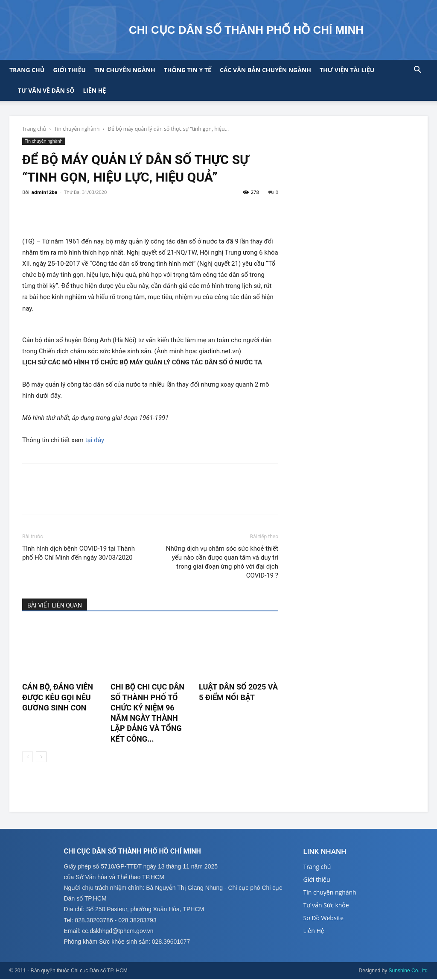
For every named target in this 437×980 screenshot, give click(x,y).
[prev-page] (28, 757)
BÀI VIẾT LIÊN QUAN (55, 605)
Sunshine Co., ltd (408, 972)
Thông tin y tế (188, 70)
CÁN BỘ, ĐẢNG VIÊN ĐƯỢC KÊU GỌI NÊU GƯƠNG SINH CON (58, 697)
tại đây (95, 440)
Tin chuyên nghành (77, 129)
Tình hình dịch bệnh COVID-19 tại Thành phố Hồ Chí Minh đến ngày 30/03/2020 (79, 553)
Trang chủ (27, 70)
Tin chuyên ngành (125, 70)
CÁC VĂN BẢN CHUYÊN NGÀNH (265, 70)
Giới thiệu (69, 70)
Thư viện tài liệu (347, 70)
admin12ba (44, 192)
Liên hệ (94, 90)
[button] (417, 71)
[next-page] (41, 757)
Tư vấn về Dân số (46, 90)
